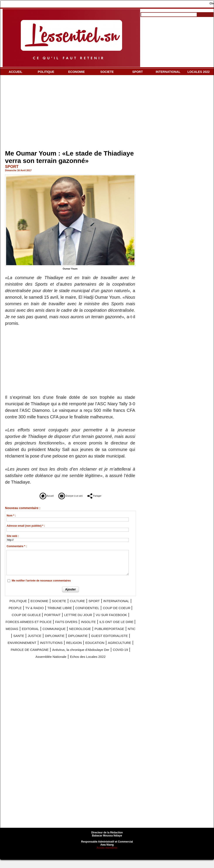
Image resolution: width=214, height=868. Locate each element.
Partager (107, 495)
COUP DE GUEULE (108, 613)
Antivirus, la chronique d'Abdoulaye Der (97, 659)
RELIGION (55, 652)
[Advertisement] (70, 113)
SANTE (73, 639)
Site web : (13, 536)
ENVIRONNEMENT (110, 645)
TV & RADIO (81, 606)
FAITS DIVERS (66, 626)
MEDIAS (34, 632)
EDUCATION (81, 652)
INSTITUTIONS (26, 652)
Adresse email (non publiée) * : (26, 525)
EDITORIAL (57, 632)
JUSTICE (93, 639)
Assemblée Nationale (58, 665)
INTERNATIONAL (168, 72)
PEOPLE (56, 606)
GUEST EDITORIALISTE (63, 645)
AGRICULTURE (113, 652)
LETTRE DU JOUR (50, 619)
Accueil (33, 495)
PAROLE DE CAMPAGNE (31, 659)
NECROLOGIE (121, 632)
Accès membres (107, 856)
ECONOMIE (76, 72)
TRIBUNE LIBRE (113, 606)
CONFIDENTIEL (28, 613)
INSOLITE (94, 626)
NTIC (57, 639)
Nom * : (11, 515)
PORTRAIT (17, 619)
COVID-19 (24, 665)
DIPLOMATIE (119, 639)
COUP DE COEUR (66, 613)
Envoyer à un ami (70, 495)
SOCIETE (107, 72)
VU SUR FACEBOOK (93, 619)
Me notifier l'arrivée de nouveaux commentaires (41, 580)
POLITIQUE (46, 72)
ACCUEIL (15, 72)
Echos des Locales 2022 (106, 665)
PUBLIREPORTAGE (29, 639)
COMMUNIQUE (88, 632)
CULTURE (99, 600)
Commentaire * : (17, 546)
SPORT (138, 72)
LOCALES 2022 (199, 72)
